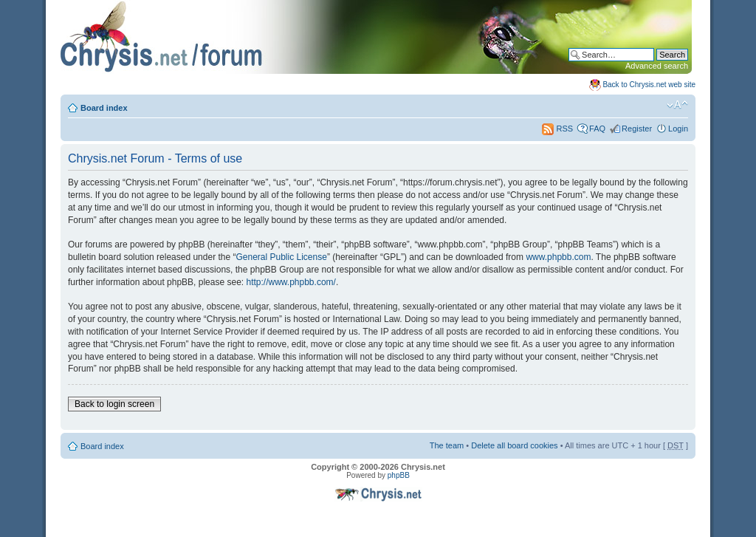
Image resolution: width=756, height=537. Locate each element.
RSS (557, 129)
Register (637, 129)
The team (447, 445)
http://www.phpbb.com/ (291, 282)
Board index (104, 108)
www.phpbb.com (558, 257)
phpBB (399, 475)
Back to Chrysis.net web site (649, 85)
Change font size (677, 105)
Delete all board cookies (514, 445)
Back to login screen (114, 404)
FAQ (597, 129)
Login (678, 129)
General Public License (281, 257)
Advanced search (657, 66)
